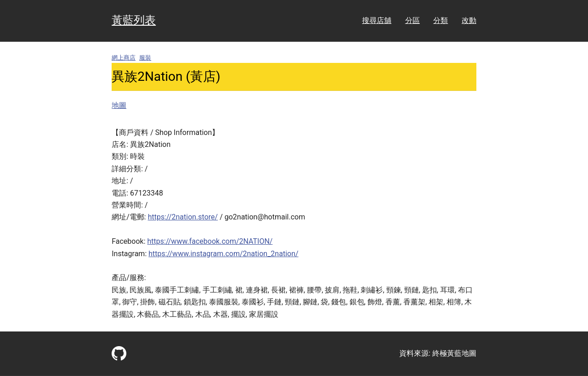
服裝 (145, 58)
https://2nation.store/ (183, 217)
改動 (469, 20)
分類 (441, 20)
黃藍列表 (134, 20)
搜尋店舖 (377, 20)
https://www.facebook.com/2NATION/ (210, 241)
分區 (413, 20)
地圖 (119, 105)
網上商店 (124, 58)
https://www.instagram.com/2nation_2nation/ (223, 254)
